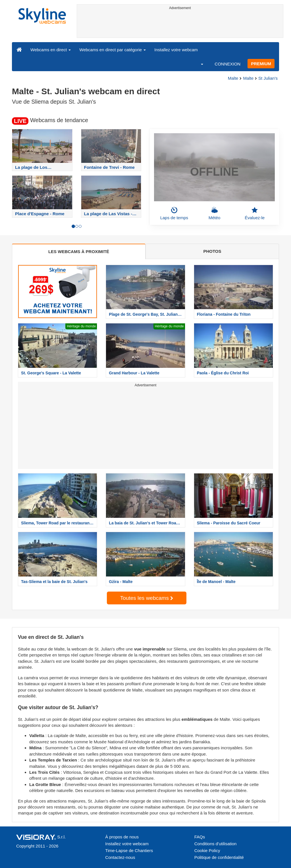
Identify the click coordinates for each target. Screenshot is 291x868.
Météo (215, 213)
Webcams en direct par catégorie (113, 50)
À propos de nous (122, 837)
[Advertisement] (180, 25)
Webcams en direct (51, 50)
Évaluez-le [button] (255, 213)
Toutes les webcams (147, 598)
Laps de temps (174, 213)
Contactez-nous (120, 857)
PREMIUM (261, 64)
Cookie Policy (207, 850)
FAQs (200, 837)
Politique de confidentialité (219, 857)
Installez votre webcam (176, 50)
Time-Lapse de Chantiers (129, 850)
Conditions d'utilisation (216, 844)
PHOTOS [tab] (212, 251)
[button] (198, 64)
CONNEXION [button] (227, 64)
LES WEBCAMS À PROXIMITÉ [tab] (79, 252)
